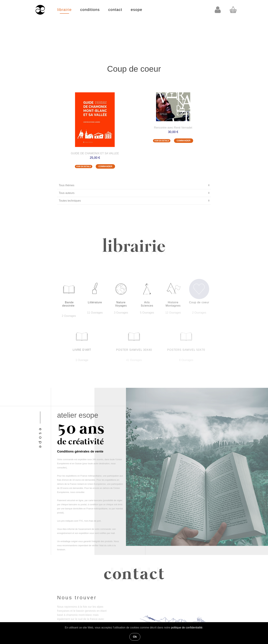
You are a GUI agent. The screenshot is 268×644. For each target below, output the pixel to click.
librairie (64, 10)
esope (136, 10)
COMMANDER (105, 166)
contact (115, 10)
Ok (135, 637)
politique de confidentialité (187, 628)
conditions (90, 10)
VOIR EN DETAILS (84, 167)
